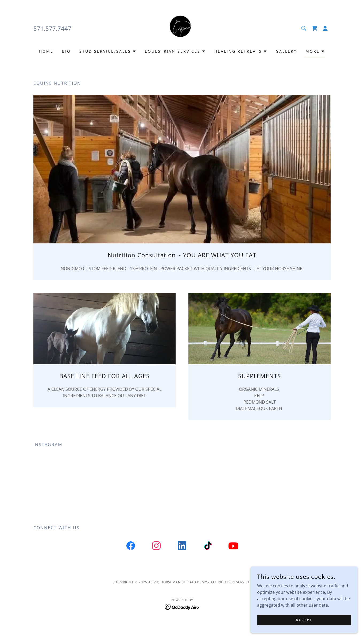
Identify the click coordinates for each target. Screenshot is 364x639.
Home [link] (46, 51)
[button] (325, 28)
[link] (182, 28)
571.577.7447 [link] (52, 28)
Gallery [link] (286, 51)
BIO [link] (66, 51)
